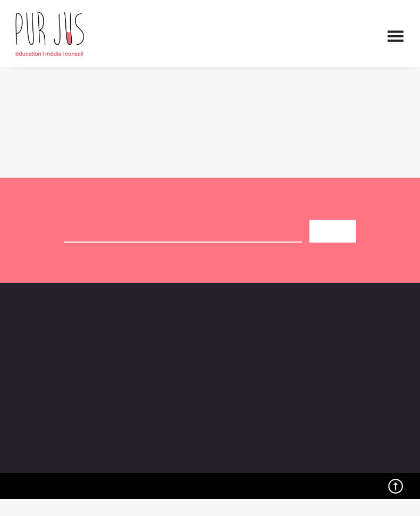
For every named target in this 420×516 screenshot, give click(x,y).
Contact (303, 346)
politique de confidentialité (259, 266)
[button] (399, 381)
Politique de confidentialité (307, 504)
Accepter (187, 480)
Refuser (275, 480)
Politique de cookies (227, 504)
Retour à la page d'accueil (65, 114)
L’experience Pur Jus (327, 359)
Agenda (167, 346)
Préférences (363, 480)
